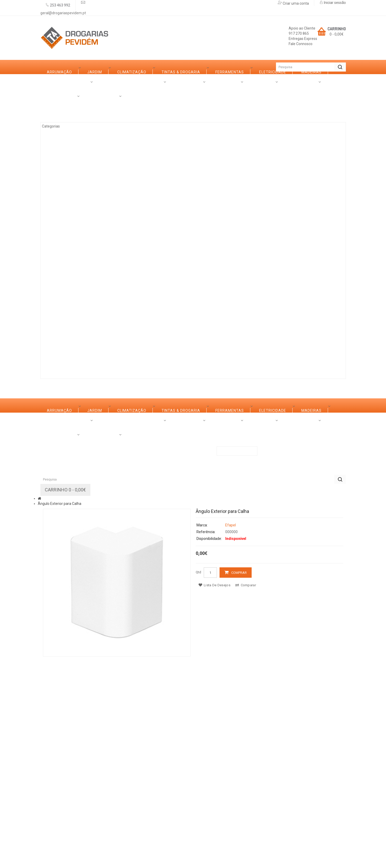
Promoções (156, 357)
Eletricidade (66, 177)
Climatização (67, 134)
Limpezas (62, 276)
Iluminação (64, 305)
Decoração (65, 248)
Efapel (231, 729)
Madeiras (63, 191)
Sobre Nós (58, 357)
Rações (60, 333)
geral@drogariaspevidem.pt (63, 13)
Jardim (60, 119)
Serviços (121, 357)
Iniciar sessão (334, 3)
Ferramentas (67, 162)
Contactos (193, 357)
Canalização (66, 291)
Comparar (246, 789)
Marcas (90, 357)
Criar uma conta (295, 3)
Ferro (59, 205)
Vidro (58, 219)
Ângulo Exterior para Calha (60, 707)
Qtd (198, 776)
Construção (66, 319)
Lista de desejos (214, 789)
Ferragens (64, 262)
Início (49, 67)
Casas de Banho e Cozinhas (82, 234)
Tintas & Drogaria (72, 148)
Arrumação (65, 105)
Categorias (59, 81)
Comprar (239, 776)
